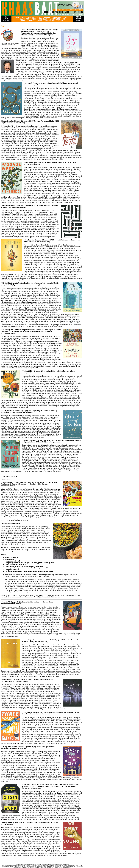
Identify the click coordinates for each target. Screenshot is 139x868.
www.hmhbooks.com (8, 486)
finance (27, 861)
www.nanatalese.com (20, 681)
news (53, 860)
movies (43, 861)
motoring (32, 862)
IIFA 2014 (63, 861)
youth (26, 862)
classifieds (48, 862)
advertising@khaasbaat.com (47, 864)
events (23, 860)
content (49, 860)
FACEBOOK (64, 862)
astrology (21, 862)
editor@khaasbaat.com (31, 864)
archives (55, 862)
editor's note (59, 860)
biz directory (29, 860)
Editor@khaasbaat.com (8, 44)
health (65, 860)
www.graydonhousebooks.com (22, 412)
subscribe (36, 860)
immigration (21, 861)
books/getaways (55, 861)
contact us (43, 860)
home (19, 860)
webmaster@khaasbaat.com (64, 864)
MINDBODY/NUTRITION (35, 861)
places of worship (40, 862)
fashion (48, 861)
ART (66, 861)
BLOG (59, 862)
